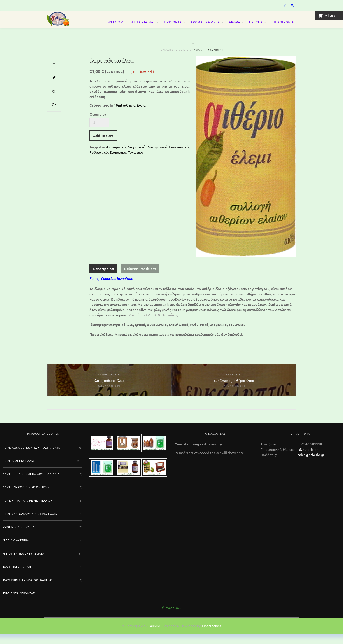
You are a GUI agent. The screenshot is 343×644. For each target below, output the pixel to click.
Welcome (117, 27)
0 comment (215, 60)
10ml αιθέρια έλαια (130, 115)
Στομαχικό (118, 162)
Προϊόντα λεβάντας (19, 603)
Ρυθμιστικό (99, 162)
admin (198, 60)
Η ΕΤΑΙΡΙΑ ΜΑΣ (143, 27)
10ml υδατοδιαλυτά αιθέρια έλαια (30, 524)
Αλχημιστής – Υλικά (19, 537)
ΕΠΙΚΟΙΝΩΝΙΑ (283, 27)
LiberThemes (212, 636)
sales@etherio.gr (311, 464)
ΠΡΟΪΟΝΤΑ (173, 27)
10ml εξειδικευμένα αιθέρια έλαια (31, 484)
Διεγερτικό (136, 157)
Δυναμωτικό (157, 157)
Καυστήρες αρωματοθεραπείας (28, 590)
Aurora (155, 636)
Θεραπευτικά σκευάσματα (24, 563)
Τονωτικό (136, 162)
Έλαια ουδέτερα (16, 550)
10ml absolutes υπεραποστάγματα (32, 458)
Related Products (140, 278)
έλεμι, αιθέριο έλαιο (112, 70)
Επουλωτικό (179, 157)
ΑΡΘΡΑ (235, 27)
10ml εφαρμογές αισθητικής (26, 497)
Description (103, 278)
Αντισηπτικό (116, 157)
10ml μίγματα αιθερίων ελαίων (28, 510)
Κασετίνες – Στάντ (18, 577)
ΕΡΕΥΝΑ (256, 27)
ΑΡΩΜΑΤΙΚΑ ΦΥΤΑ (205, 27)
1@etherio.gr (307, 459)
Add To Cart (103, 145)
